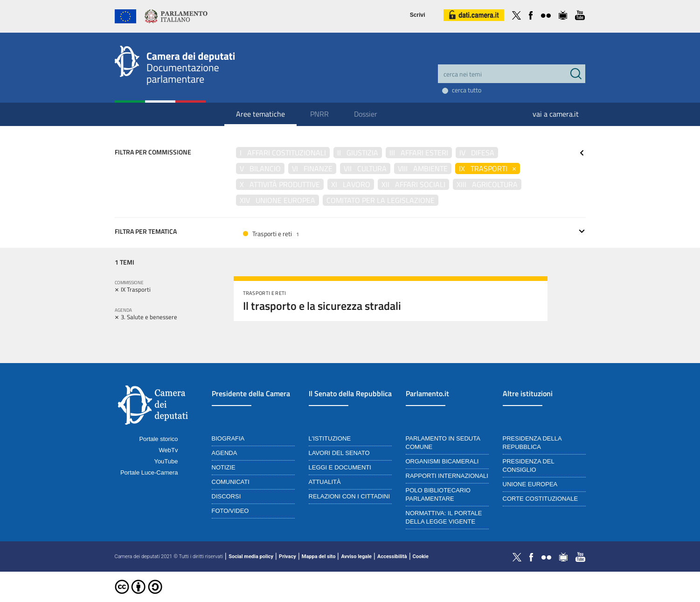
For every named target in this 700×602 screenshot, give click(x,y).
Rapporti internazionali (447, 476)
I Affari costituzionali (283, 153)
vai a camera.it (556, 114)
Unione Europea (530, 484)
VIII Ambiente (423, 168)
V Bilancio (260, 168)
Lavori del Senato (339, 453)
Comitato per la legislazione (381, 200)
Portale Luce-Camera (149, 472)
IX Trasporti (488, 168)
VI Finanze (312, 168)
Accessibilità (392, 556)
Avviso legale (356, 556)
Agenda (225, 453)
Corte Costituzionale (541, 499)
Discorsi (226, 496)
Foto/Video (230, 511)
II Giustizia (358, 153)
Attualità (325, 482)
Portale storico (158, 439)
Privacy (288, 556)
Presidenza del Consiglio (529, 465)
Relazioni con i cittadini (350, 496)
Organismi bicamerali (442, 461)
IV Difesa (477, 153)
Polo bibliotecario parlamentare (438, 494)
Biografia (228, 438)
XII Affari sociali (413, 184)
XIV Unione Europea (277, 200)
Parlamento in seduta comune (443, 443)
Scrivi (418, 15)
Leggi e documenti (340, 467)
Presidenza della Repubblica (532, 443)
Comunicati (231, 482)
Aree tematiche (260, 114)
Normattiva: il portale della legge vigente (444, 517)
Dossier (366, 114)
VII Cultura (365, 168)
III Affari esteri (419, 153)
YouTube (166, 461)
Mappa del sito (319, 556)
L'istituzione (330, 438)
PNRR (319, 114)
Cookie (421, 556)
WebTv (169, 450)
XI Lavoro (351, 184)
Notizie (224, 467)
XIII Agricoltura (487, 184)
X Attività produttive (280, 184)
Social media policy (251, 556)
